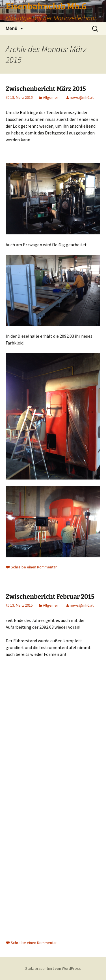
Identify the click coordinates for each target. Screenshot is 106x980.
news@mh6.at (82, 97)
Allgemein (51, 97)
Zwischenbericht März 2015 (46, 89)
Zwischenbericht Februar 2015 (50, 597)
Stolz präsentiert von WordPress (53, 968)
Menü (12, 28)
